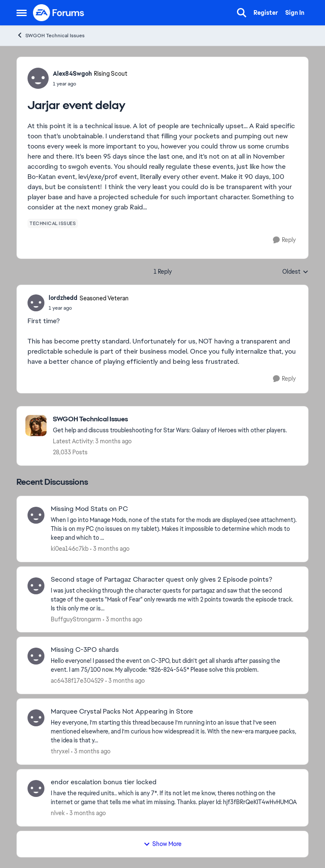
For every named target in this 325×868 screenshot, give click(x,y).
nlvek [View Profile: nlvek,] (58, 813)
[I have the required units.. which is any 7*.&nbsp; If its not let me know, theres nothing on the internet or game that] (174, 798)
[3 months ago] (110, 549)
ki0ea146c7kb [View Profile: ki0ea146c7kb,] (70, 549)
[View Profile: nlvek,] (36, 788)
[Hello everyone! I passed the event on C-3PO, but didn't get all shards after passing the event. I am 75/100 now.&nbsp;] (174, 665)
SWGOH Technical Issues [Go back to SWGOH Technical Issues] (51, 35)
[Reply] (284, 240)
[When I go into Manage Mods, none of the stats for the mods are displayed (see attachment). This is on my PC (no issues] (174, 529)
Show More (162, 844)
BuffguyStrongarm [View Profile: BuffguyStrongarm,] (76, 619)
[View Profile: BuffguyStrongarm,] (36, 586)
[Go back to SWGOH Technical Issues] (170, 419)
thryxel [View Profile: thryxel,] (60, 751)
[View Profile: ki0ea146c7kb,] (36, 515)
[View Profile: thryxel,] (36, 718)
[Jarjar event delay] (89, 308)
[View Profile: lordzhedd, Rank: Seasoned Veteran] (36, 303)
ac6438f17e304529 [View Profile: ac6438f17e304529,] (77, 681)
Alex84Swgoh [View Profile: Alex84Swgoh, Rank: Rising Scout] (72, 74)
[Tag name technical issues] (53, 223)
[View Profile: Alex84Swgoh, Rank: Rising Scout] (38, 78)
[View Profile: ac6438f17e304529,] (36, 656)
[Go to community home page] (59, 13)
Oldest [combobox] (295, 272)
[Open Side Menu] (22, 13)
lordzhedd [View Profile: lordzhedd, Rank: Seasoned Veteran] (63, 298)
